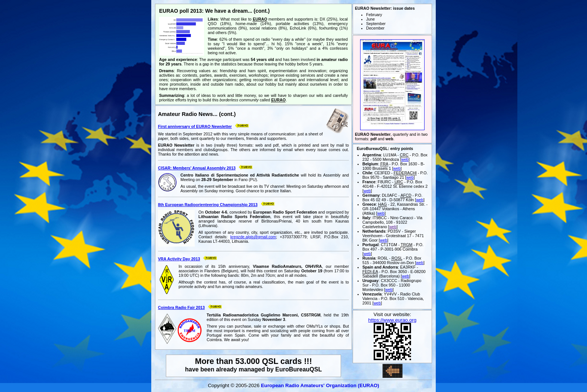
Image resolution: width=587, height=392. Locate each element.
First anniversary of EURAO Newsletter (195, 126)
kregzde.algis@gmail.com (253, 237)
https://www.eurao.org (393, 320)
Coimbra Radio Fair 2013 (181, 307)
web (405, 159)
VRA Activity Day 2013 (179, 259)
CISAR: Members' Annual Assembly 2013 (197, 168)
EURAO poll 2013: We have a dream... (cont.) (214, 11)
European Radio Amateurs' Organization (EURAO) (320, 385)
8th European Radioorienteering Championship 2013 (208, 205)
